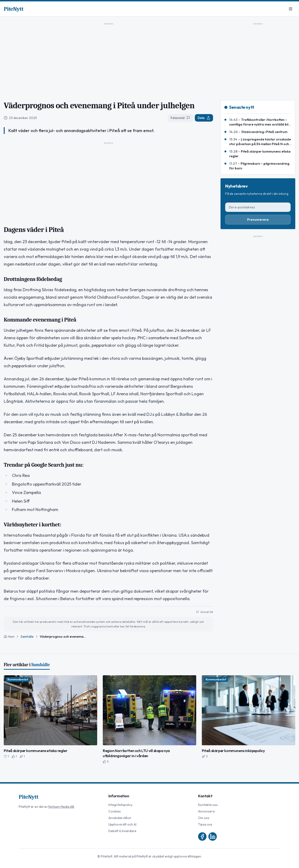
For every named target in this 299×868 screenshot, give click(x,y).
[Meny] (291, 9)
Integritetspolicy (120, 805)
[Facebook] (202, 836)
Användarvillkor (120, 818)
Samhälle (27, 637)
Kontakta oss (208, 805)
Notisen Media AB (61, 807)
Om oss (204, 818)
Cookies (115, 811)
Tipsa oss (205, 824)
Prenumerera (258, 220)
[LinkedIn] (213, 836)
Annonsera (206, 811)
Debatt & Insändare (122, 831)
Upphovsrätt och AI (122, 824)
